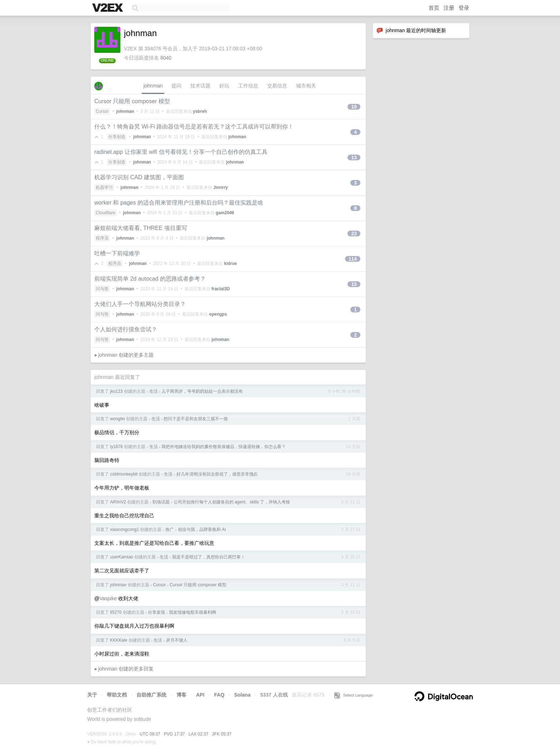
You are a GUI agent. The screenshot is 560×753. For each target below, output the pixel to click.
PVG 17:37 (174, 734)
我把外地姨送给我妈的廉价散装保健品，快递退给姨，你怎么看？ (224, 447)
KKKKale (119, 640)
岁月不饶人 (177, 640)
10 (354, 107)
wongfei (117, 419)
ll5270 (116, 612)
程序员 (102, 238)
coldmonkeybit (124, 474)
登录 (464, 8)
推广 (170, 529)
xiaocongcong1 (124, 529)
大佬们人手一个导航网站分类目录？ (140, 304)
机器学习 (104, 187)
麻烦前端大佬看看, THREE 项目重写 (141, 228)
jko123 (116, 391)
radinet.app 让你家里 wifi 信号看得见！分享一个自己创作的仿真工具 (181, 152)
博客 (181, 695)
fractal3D (221, 289)
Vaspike (108, 598)
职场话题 (161, 502)
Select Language (354, 695)
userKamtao (122, 557)
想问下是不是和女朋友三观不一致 (196, 419)
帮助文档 (117, 695)
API (200, 695)
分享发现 (156, 612)
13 (354, 157)
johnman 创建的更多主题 (126, 355)
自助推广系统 (151, 695)
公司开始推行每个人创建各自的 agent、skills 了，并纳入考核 (232, 502)
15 (354, 284)
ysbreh (200, 111)
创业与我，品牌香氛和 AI (202, 529)
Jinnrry (221, 187)
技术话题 (200, 86)
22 (354, 234)
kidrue (230, 263)
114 (353, 259)
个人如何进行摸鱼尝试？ (126, 329)
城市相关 (306, 86)
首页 (434, 8)
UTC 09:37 (150, 734)
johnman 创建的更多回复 (126, 669)
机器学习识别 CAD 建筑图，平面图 (139, 177)
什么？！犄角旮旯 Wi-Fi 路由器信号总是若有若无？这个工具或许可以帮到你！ (194, 127)
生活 (154, 391)
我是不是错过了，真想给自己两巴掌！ (209, 557)
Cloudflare (106, 213)
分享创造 (117, 137)
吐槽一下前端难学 (117, 253)
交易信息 (277, 86)
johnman (153, 86)
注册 (449, 8)
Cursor (102, 111)
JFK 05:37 (222, 734)
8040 (166, 58)
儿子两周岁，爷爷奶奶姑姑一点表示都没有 (202, 391)
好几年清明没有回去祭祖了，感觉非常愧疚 (217, 474)
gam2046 (225, 213)
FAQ (219, 695)
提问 (176, 86)
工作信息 (248, 86)
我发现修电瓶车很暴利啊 (192, 612)
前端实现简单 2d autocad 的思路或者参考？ (150, 279)
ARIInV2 (118, 502)
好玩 (224, 86)
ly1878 (116, 447)
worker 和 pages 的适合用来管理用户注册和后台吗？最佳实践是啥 (179, 203)
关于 (92, 695)
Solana (242, 695)
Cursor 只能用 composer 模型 (132, 101)
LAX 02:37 (199, 734)
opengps (218, 314)
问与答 (102, 289)
